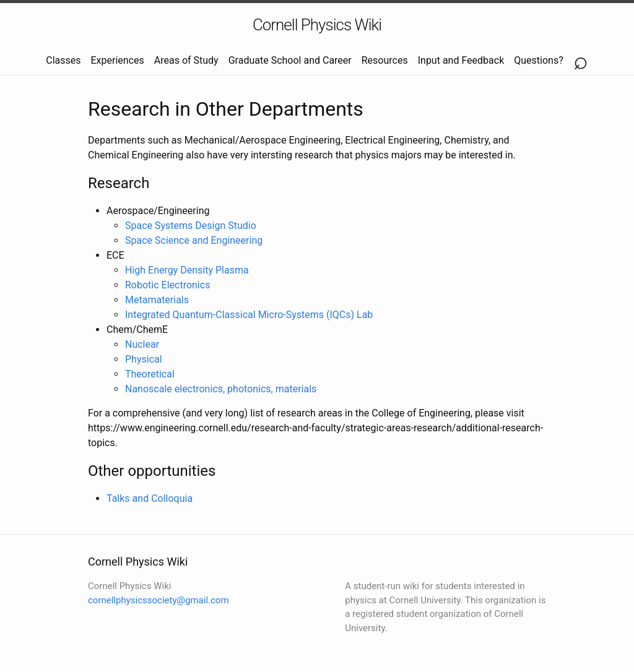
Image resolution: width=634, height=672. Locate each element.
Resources (385, 60)
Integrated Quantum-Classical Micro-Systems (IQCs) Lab (249, 315)
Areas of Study (186, 60)
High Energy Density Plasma (187, 270)
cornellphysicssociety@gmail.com (158, 600)
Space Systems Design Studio (191, 226)
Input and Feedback (461, 60)
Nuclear (142, 344)
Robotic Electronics (167, 285)
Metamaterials (157, 300)
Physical (144, 359)
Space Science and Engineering (194, 240)
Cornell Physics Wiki (317, 25)
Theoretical (150, 374)
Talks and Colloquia (150, 498)
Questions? (538, 60)
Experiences (118, 60)
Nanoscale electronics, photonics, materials (221, 389)
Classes (63, 60)
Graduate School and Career (290, 60)
